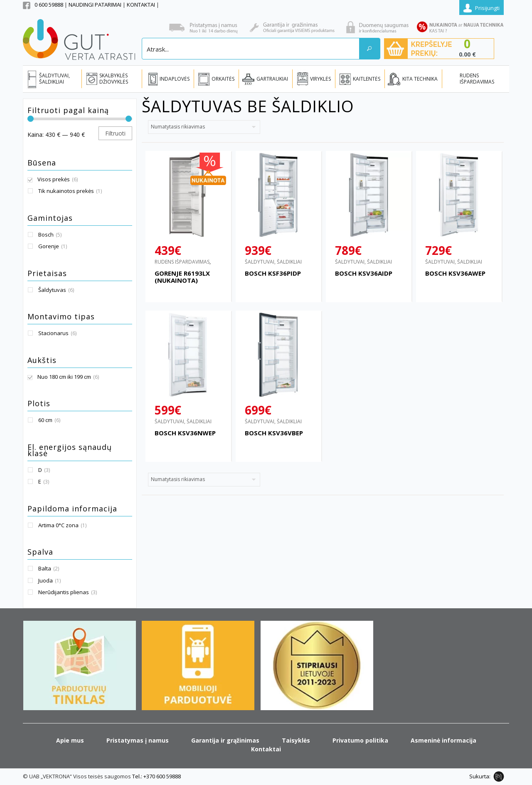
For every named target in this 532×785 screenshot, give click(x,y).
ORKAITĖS (223, 79)
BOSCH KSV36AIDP (364, 273)
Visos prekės (54, 179)
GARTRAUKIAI (272, 79)
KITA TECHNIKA (420, 79)
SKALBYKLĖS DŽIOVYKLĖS (114, 79)
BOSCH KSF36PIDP (273, 273)
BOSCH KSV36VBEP (274, 433)
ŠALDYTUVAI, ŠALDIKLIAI (54, 79)
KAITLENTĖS (367, 79)
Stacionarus (53, 333)
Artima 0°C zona (58, 525)
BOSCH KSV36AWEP (455, 273)
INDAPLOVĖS (175, 79)
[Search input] (251, 49)
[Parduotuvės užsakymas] (204, 127)
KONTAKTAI (142, 5)
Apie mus (70, 740)
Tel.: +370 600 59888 (156, 776)
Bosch (46, 235)
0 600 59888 (49, 5)
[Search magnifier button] (369, 49)
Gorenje (49, 246)
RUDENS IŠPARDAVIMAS (477, 79)
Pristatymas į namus (138, 740)
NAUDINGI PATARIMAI (96, 5)
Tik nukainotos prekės (66, 191)
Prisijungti (487, 8)
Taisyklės (296, 740)
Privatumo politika (360, 740)
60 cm (45, 420)
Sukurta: (480, 776)
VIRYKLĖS (320, 79)
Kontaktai (266, 749)
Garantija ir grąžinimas (225, 740)
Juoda (46, 580)
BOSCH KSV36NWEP (185, 433)
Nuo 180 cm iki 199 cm (64, 377)
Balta (45, 568)
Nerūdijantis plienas (64, 592)
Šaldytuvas (52, 290)
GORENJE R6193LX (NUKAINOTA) (182, 277)
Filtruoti (115, 133)
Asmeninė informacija (443, 740)
